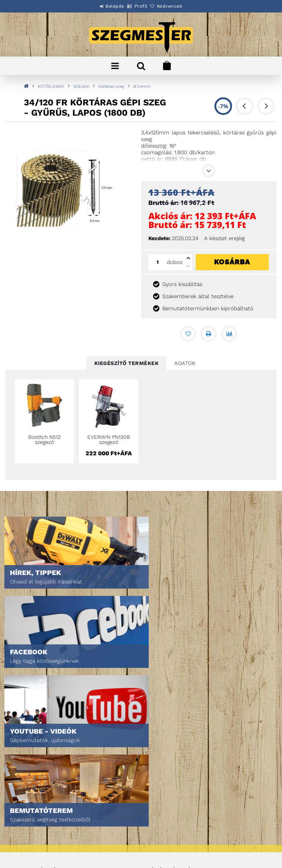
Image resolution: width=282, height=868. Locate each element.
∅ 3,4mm (142, 86)
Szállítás (26, 836)
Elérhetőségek (33, 847)
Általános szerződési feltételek (54, 805)
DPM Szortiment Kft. (169, 843)
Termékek (26, 737)
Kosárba (232, 262)
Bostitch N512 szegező (44, 440)
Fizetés (23, 826)
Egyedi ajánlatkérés (39, 748)
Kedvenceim (160, 768)
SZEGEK (81, 86)
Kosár (153, 758)
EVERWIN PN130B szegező (109, 440)
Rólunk (23, 758)
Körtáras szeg (111, 86)
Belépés (107, 6)
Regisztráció (161, 737)
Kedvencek (178, 6)
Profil (141, 6)
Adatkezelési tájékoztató (45, 816)
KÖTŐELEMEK (51, 86)
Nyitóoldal (28, 727)
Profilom (157, 748)
